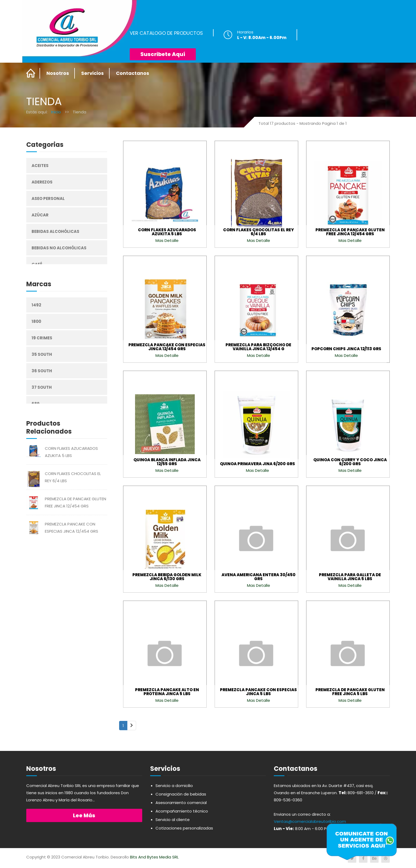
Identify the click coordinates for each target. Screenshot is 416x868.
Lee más (84, 815)
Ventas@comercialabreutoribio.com (310, 821)
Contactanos (133, 73)
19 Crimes (42, 338)
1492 (36, 305)
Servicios (92, 73)
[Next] (132, 726)
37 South (42, 387)
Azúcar (40, 215)
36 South (42, 371)
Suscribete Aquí (163, 54)
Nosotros (58, 73)
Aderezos (42, 182)
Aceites (40, 166)
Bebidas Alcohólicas (55, 231)
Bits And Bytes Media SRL (154, 857)
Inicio (56, 112)
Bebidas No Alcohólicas (59, 248)
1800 (36, 321)
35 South (42, 354)
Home (31, 73)
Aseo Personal (48, 198)
